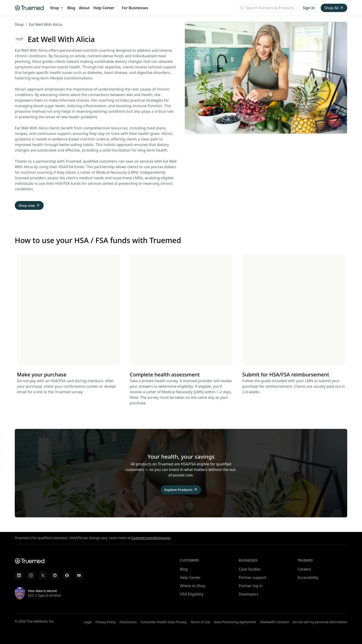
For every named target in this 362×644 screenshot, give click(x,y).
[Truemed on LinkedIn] (19, 575)
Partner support (253, 577)
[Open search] (267, 8)
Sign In (309, 8)
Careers (304, 569)
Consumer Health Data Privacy (163, 622)
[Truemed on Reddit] (55, 575)
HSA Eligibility (192, 594)
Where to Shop (193, 586)
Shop (57, 8)
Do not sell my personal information (320, 622)
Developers (248, 594)
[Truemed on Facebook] (67, 575)
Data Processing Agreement (235, 622)
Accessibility (308, 577)
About (84, 8)
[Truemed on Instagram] (31, 575)
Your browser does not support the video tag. (68, 310)
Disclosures (128, 622)
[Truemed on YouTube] (79, 575)
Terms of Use (200, 622)
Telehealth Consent (274, 622)
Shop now (30, 206)
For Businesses (135, 8)
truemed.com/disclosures (151, 538)
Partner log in (251, 586)
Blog (71, 8)
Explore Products (181, 490)
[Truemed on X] (43, 575)
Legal (88, 622)
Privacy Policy (106, 622)
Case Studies (250, 569)
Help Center (104, 8)
